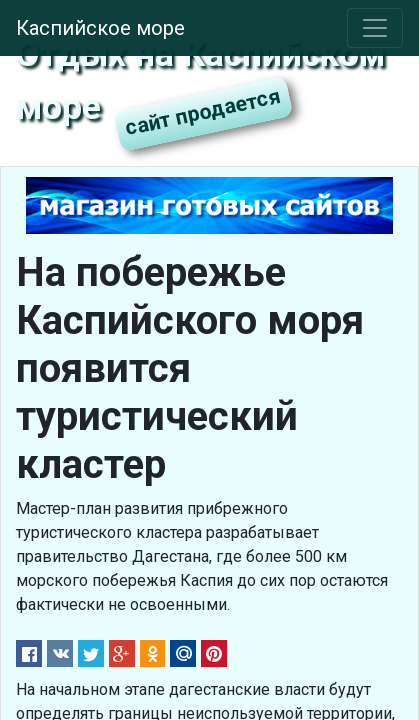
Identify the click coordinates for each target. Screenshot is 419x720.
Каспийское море (100, 28)
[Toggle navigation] (375, 28)
